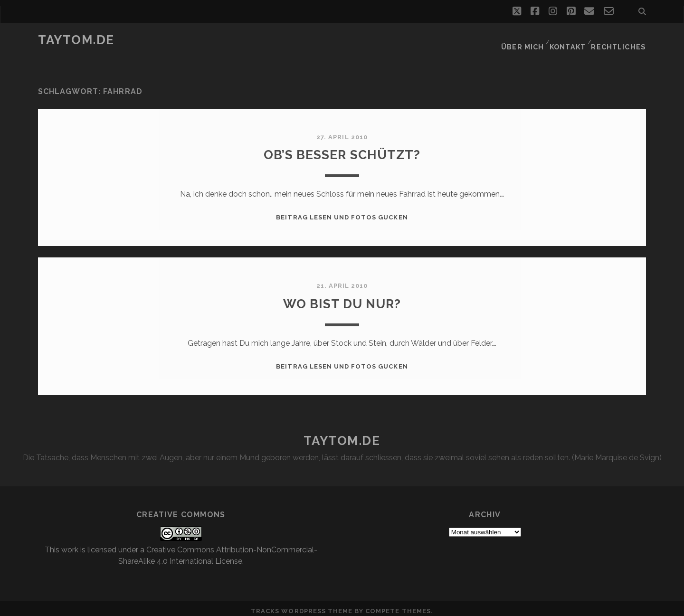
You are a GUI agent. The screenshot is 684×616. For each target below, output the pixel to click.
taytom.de (76, 40)
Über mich (523, 40)
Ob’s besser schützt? (342, 148)
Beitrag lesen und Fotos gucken (342, 212)
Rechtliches (621, 40)
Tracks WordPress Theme (302, 605)
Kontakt (570, 40)
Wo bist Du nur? (342, 297)
